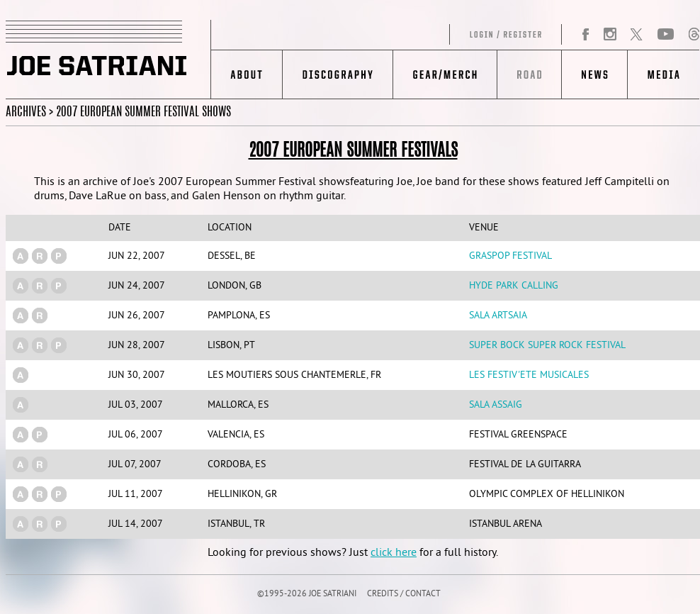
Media (664, 74)
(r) (40, 256)
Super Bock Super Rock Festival (547, 346)
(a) (21, 256)
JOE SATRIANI (108, 60)
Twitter (636, 35)
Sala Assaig (496, 405)
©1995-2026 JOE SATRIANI (307, 595)
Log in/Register (387, 35)
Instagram (609, 35)
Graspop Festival (510, 256)
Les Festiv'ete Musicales (529, 375)
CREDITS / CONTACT (404, 595)
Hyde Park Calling (514, 286)
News (594, 74)
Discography (338, 74)
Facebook (586, 35)
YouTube (666, 35)
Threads (694, 35)
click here (394, 553)
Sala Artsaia (498, 316)
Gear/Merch (445, 74)
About (247, 74)
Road (529, 74)
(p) (59, 256)
